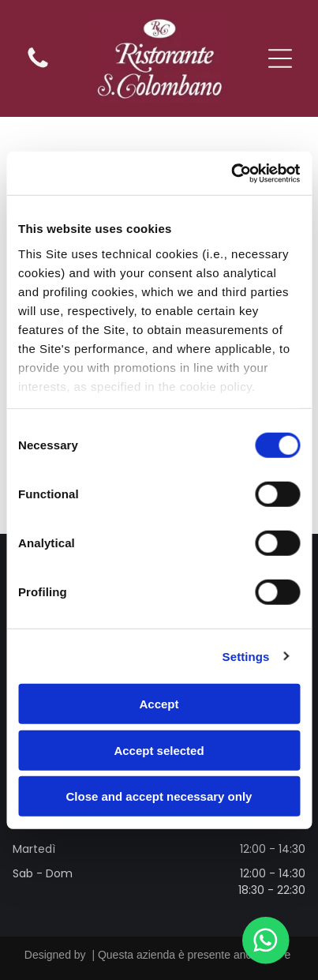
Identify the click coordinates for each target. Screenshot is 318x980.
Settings (246, 656)
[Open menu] (280, 58)
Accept (159, 704)
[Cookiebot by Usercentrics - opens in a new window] (231, 173)
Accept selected (159, 750)
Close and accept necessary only (159, 796)
